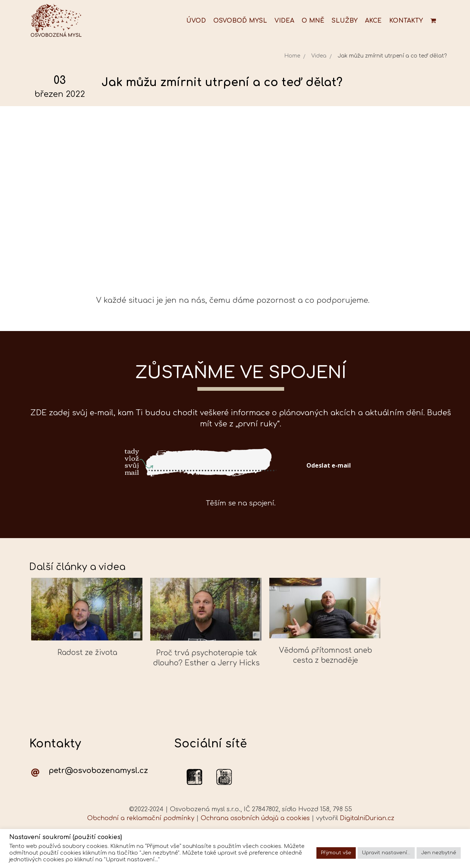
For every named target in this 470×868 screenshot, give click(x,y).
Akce (373, 21)
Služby (345, 21)
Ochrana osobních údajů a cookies (255, 818)
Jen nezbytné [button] (439, 853)
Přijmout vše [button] (336, 853)
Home (292, 56)
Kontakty (406, 21)
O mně (313, 21)
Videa (284, 21)
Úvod (196, 21)
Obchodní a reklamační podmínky (141, 818)
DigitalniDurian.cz (367, 818)
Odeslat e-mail (329, 465)
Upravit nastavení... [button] (386, 853)
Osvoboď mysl (240, 21)
